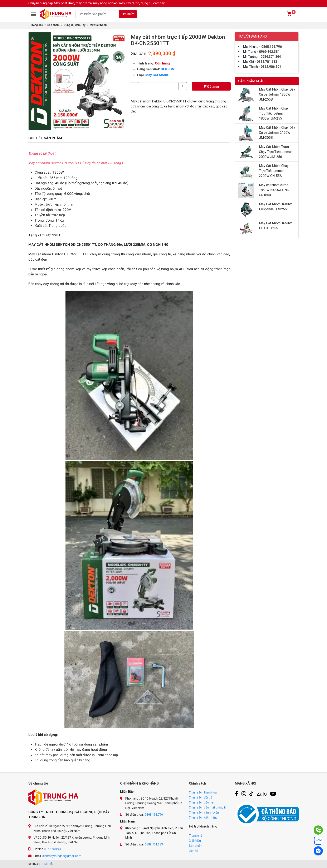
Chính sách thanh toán (204, 792)
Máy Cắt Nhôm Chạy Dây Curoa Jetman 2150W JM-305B (277, 133)
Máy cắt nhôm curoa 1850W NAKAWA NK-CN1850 (275, 190)
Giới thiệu (195, 841)
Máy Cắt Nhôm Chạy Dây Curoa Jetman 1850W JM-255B (277, 94)
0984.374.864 (271, 57)
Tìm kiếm (128, 14)
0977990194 (52, 849)
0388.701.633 (267, 62)
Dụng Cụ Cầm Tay (75, 25)
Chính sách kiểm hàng (203, 818)
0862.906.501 (271, 67)
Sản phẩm (53, 25)
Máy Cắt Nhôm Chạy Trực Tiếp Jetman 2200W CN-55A (274, 171)
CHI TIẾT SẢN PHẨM (45, 138)
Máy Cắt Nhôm (99, 25)
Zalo (262, 794)
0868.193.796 (272, 47)
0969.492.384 (269, 52)
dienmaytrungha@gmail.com (62, 856)
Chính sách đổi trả (201, 797)
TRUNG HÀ (46, 864)
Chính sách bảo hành (203, 802)
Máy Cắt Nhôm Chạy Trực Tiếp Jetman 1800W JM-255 (274, 113)
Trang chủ (37, 25)
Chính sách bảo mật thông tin (208, 807)
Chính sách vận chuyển (204, 812)
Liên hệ (194, 851)
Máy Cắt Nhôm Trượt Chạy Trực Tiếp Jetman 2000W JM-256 (276, 152)
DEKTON (167, 69)
